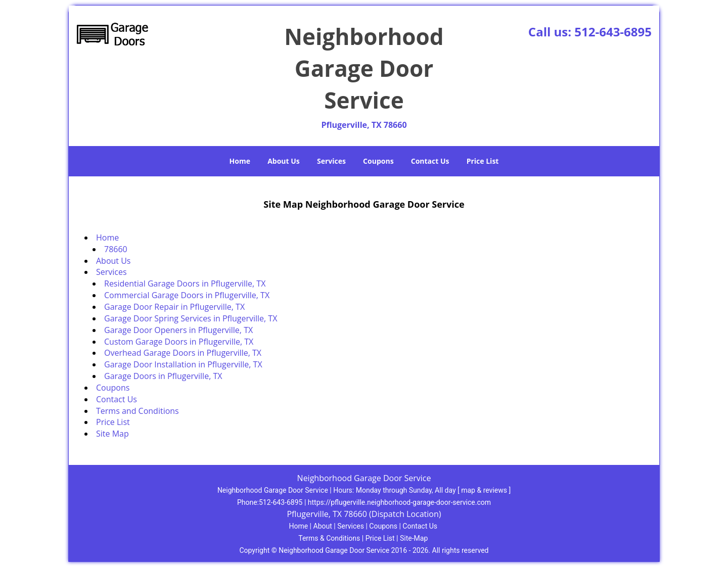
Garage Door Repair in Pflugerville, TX (174, 307)
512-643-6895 (613, 32)
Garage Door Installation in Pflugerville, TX (183, 364)
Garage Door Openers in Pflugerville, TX (178, 330)
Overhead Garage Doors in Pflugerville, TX (183, 353)
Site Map (112, 434)
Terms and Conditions (138, 411)
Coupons (378, 161)
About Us (284, 161)
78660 (116, 249)
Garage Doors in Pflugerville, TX (163, 376)
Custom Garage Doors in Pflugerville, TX (180, 342)
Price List (483, 161)
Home (240, 161)
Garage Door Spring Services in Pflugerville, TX (191, 318)
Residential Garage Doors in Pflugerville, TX (185, 283)
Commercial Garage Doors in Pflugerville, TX (187, 295)
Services (331, 161)
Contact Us (430, 161)
